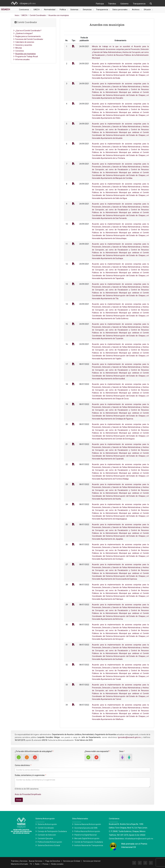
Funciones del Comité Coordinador (28, 39)
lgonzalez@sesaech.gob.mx (129, 737)
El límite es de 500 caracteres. (27, 789)
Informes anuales (21, 59)
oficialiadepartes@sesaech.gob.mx (139, 839)
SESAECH (5, 9)
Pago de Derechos (53, 861)
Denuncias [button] (88, 10)
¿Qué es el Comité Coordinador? (27, 31)
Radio (37, 864)
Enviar (19, 800)
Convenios (19, 51)
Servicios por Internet (92, 861)
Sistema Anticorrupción (47, 824)
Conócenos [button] (24, 10)
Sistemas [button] (75, 10)
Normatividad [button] (50, 10)
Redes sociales (57, 864)
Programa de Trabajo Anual (26, 56)
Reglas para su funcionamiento (27, 36)
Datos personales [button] (120, 10)
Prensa (45, 864)
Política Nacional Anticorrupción (87, 831)
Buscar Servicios (36, 861)
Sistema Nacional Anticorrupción (88, 824)
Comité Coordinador (38, 15)
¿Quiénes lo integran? (23, 33)
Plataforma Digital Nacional (85, 835)
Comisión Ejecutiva (45, 838)
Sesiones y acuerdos (23, 45)
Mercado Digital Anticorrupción (87, 838)
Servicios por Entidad (72, 861)
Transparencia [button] (102, 10)
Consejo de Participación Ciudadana (52, 831)
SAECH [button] (37, 10)
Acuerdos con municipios (24, 54)
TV (31, 864)
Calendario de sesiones (24, 42)
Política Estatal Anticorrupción (50, 842)
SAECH (24, 15)
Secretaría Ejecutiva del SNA (86, 828)
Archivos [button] (136, 10)
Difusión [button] (148, 10)
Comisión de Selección (47, 835)
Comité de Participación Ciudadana (89, 842)
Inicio (17, 15)
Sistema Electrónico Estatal (49, 845)
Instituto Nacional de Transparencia (89, 845)
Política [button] (63, 10)
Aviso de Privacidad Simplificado (28, 794)
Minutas (18, 48)
